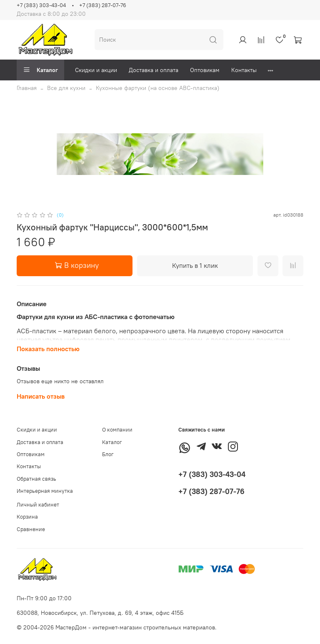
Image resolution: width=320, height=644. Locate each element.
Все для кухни (66, 88)
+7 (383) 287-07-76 (103, 5)
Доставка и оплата (154, 70)
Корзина (27, 517)
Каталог (40, 70)
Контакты (244, 70)
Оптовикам (205, 70)
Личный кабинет (38, 505)
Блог (108, 454)
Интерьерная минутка (45, 491)
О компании (117, 430)
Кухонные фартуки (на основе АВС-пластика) (158, 88)
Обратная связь (36, 479)
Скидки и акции (96, 70)
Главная (27, 88)
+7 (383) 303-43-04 (41, 5)
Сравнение (31, 529)
